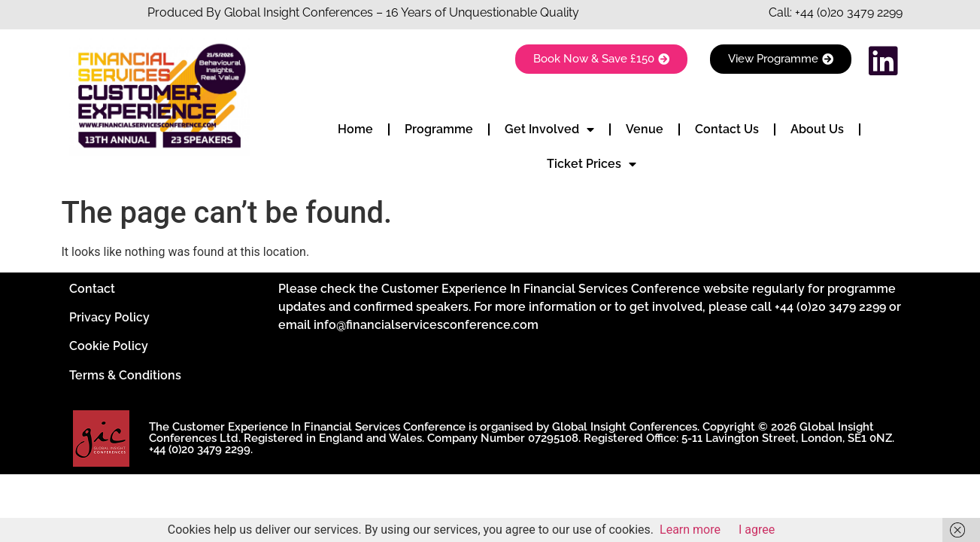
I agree (757, 530)
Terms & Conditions (125, 375)
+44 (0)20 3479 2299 (849, 12)
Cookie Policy (109, 346)
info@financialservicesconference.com (426, 325)
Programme (439, 129)
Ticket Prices (592, 164)
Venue (645, 129)
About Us (817, 129)
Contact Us (727, 129)
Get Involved (549, 129)
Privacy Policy (109, 317)
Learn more (690, 530)
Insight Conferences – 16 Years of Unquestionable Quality (420, 12)
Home (355, 129)
